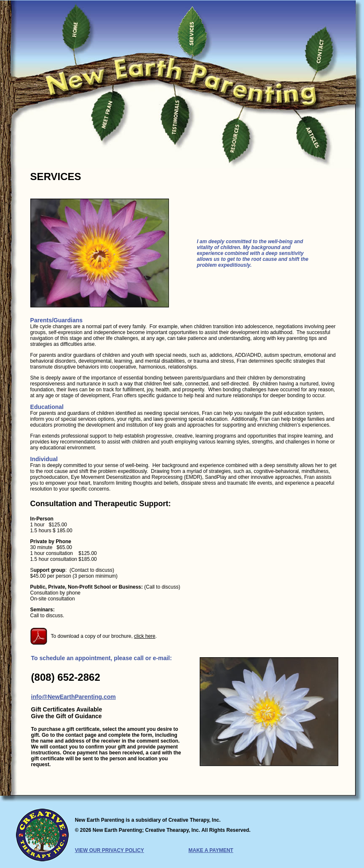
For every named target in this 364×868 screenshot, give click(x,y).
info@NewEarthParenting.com (74, 697)
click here (145, 636)
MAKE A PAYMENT (211, 850)
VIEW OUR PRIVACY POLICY (110, 850)
